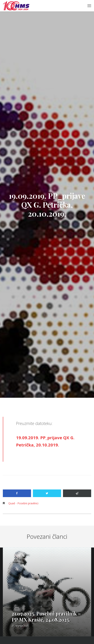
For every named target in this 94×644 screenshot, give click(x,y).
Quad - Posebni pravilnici (23, 503)
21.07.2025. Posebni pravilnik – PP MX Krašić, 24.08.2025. (46, 617)
